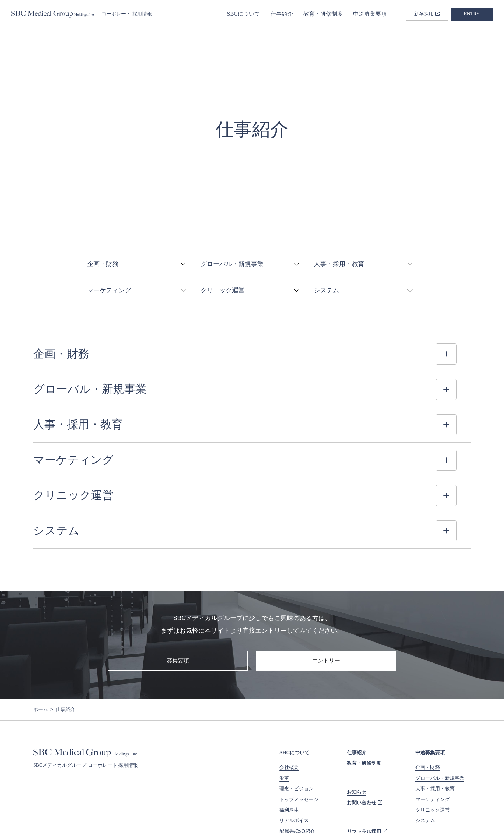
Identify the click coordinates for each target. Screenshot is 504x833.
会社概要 (289, 690)
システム (425, 743)
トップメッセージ (299, 722)
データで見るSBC (299, 765)
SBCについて (244, 14)
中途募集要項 (370, 14)
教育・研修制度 (323, 14)
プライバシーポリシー (56, 815)
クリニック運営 (433, 733)
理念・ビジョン (296, 711)
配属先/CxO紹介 (297, 754)
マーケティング (433, 722)
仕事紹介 (282, 14)
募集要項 (178, 584)
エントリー (326, 584)
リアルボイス (294, 743)
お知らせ (357, 715)
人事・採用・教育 (435, 711)
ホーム (41, 632)
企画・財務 (428, 690)
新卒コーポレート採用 (440, 772)
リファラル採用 (364, 755)
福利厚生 (289, 733)
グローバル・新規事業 (440, 701)
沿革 (284, 701)
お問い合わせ (362, 726)
